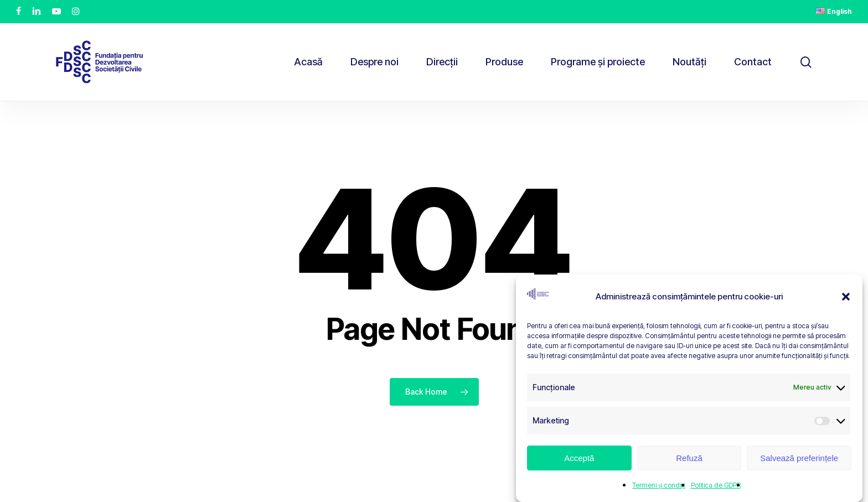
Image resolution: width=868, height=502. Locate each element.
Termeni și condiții (658, 485)
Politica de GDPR (716, 485)
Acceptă (579, 458)
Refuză (689, 458)
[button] (846, 297)
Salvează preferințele (799, 458)
